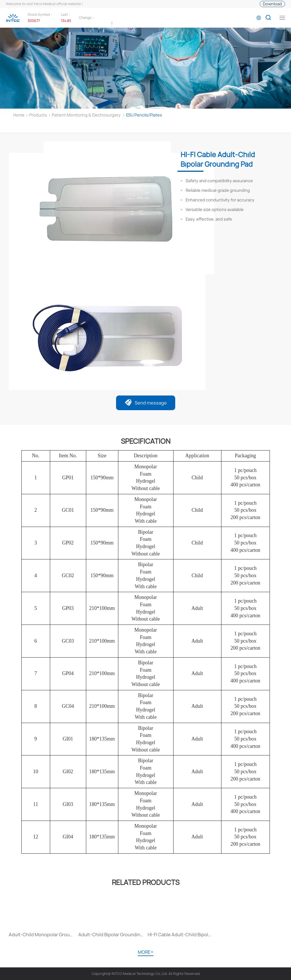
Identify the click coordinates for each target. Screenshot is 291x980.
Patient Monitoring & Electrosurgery (86, 115)
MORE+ (146, 952)
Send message (146, 403)
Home (19, 115)
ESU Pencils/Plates (144, 115)
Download (272, 4)
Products (38, 115)
